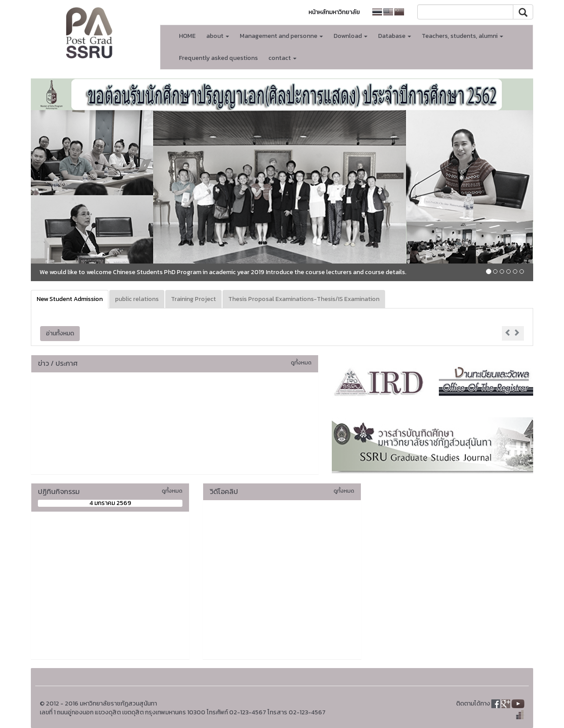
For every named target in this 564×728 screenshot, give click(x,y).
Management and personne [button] (281, 36)
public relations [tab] (137, 299)
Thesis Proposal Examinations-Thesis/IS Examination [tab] (304, 299)
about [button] (218, 36)
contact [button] (282, 58)
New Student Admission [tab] (70, 299)
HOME (187, 36)
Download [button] (351, 36)
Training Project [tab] (193, 299)
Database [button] (395, 36)
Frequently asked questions (218, 58)
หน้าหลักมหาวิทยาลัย (334, 12)
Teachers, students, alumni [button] (462, 36)
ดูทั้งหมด (301, 362)
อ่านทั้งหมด (60, 333)
